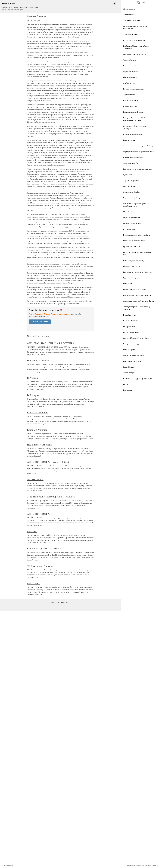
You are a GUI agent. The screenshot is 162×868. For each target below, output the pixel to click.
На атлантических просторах (133, 89)
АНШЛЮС (33, 583)
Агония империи (129, 373)
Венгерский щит (129, 327)
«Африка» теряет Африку (132, 223)
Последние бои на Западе (132, 361)
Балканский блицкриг (131, 100)
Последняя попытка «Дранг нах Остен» (137, 235)
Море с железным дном (132, 218)
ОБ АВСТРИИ (35, 479)
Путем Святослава (130, 315)
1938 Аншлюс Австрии (40, 566)
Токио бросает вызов (131, 34)
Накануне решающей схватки (134, 112)
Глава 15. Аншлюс (38, 412)
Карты (125, 384)
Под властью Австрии (40, 445)
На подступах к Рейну (131, 332)
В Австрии (33, 378)
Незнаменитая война (131, 66)
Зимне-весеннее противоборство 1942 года (138, 146)
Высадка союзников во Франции (135, 289)
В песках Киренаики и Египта (134, 157)
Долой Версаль (129, 15)
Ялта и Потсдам (129, 367)
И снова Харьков (129, 229)
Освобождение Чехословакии (134, 355)
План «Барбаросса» (130, 106)
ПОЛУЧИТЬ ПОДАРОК (40, 322)
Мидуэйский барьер (130, 212)
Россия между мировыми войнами (135, 40)
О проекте (55, 603)
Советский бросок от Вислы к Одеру (136, 338)
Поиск (141, 3)
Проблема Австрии (38, 361)
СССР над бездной (130, 186)
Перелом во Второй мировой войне (136, 198)
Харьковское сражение (131, 181)
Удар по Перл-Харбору (131, 163)
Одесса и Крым (129, 175)
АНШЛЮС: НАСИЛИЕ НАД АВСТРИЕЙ (51, 343)
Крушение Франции (130, 77)
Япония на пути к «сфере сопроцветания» (138, 169)
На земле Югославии (131, 321)
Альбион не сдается (130, 83)
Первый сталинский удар (132, 266)
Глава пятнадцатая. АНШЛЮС (45, 549)
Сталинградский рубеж (131, 192)
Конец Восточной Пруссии (133, 344)
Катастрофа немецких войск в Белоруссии (138, 272)
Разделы (64, 603)
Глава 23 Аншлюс (37, 430)
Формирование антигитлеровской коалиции (139, 152)
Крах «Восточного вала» (132, 247)
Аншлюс (32, 531)
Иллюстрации (128, 390)
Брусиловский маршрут (132, 278)
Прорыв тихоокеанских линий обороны (137, 295)
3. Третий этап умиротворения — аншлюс (51, 497)
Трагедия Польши (130, 60)
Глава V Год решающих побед (134, 261)
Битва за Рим (128, 284)
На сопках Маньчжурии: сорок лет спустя (138, 379)
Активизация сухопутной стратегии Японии (139, 301)
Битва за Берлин (129, 350)
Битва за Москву (129, 140)
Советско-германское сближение (135, 54)
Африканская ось (129, 95)
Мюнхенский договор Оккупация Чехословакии (142, 866)
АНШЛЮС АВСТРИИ (40, 514)
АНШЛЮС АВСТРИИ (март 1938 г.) (48, 462)
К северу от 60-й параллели (133, 134)
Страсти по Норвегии (131, 72)
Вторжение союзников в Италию (135, 241)
